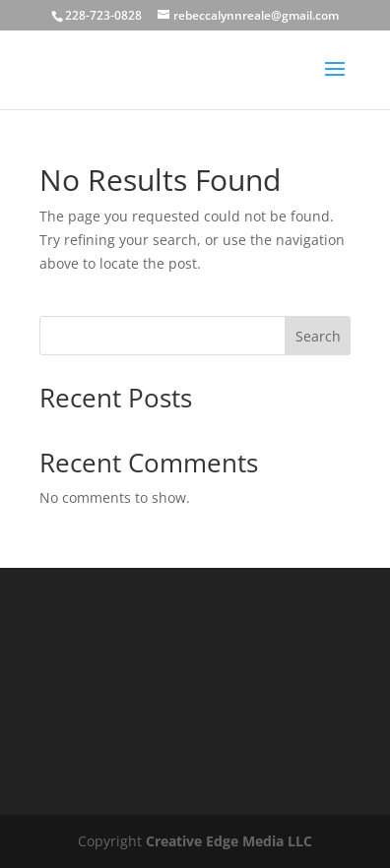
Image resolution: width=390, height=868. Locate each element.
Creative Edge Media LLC (229, 841)
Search (318, 336)
